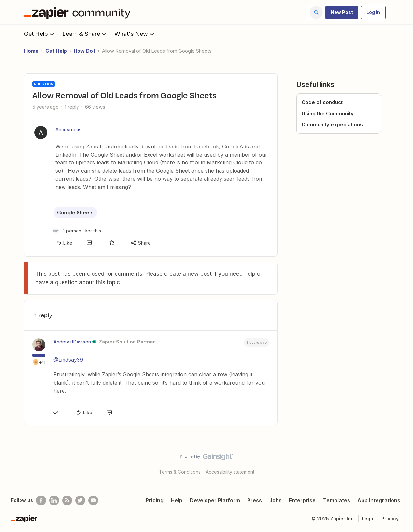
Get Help (40, 34)
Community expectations (332, 125)
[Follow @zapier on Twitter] (80, 500)
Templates (337, 500)
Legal (368, 518)
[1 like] (77, 231)
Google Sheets (75, 212)
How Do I (85, 51)
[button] (342, 12)
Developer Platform (215, 500)
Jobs (276, 500)
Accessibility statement (230, 472)
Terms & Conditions (180, 472)
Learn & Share (85, 34)
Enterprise (302, 500)
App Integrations (379, 500)
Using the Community (328, 113)
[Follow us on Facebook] (41, 500)
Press (255, 500)
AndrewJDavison (72, 342)
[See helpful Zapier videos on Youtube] (93, 500)
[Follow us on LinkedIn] (54, 500)
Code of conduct (322, 102)
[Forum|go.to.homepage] (79, 12)
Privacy (390, 518)
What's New (135, 34)
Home (31, 51)
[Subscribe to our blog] (67, 500)
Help (177, 500)
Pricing (155, 500)
